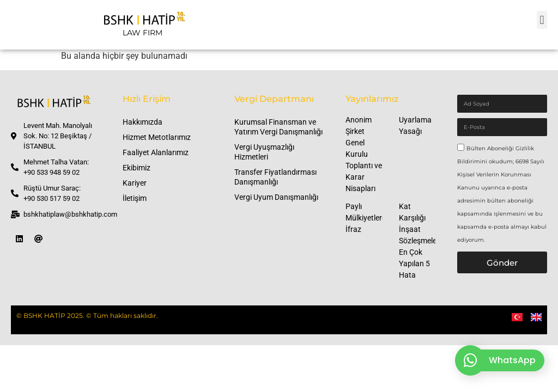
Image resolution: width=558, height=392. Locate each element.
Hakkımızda (142, 122)
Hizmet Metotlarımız (157, 137)
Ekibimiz (137, 168)
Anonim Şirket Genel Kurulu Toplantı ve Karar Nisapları (364, 154)
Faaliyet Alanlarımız (156, 152)
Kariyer (135, 183)
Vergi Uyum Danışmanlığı (276, 197)
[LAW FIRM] (142, 25)
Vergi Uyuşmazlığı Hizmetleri (264, 152)
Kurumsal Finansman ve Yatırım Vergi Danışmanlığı (278, 127)
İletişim (135, 198)
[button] (542, 20)
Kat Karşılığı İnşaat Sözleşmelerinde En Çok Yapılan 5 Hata (426, 241)
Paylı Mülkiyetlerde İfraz (368, 218)
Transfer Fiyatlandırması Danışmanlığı (275, 177)
